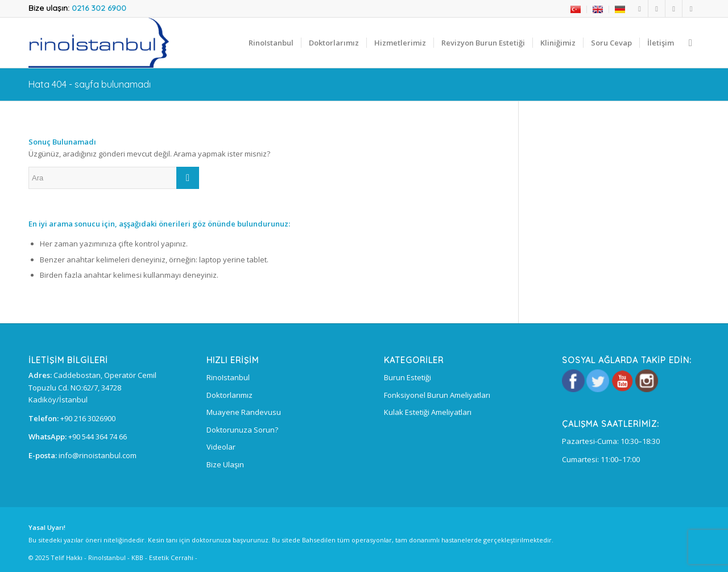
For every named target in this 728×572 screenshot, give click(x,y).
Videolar (221, 447)
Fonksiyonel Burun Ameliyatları (437, 395)
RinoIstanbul (228, 377)
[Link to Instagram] (674, 9)
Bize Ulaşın (225, 464)
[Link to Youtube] (691, 9)
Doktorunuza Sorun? (242, 430)
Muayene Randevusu (244, 412)
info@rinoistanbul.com (98, 455)
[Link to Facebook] (640, 9)
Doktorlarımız (229, 395)
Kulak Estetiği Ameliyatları (428, 412)
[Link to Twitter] (657, 9)
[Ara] (690, 43)
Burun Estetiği (408, 377)
